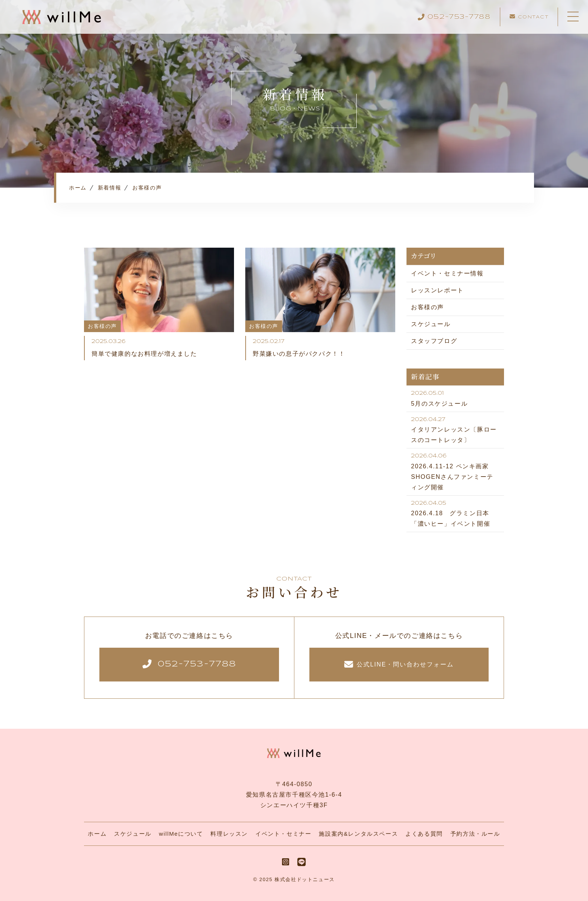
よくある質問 (424, 834)
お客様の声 (427, 307)
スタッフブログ (434, 341)
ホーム (97, 834)
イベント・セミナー (283, 834)
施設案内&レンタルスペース (358, 834)
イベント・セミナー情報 (447, 273)
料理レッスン (229, 834)
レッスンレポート (437, 290)
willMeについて (181, 834)
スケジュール (431, 324)
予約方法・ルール (475, 834)
